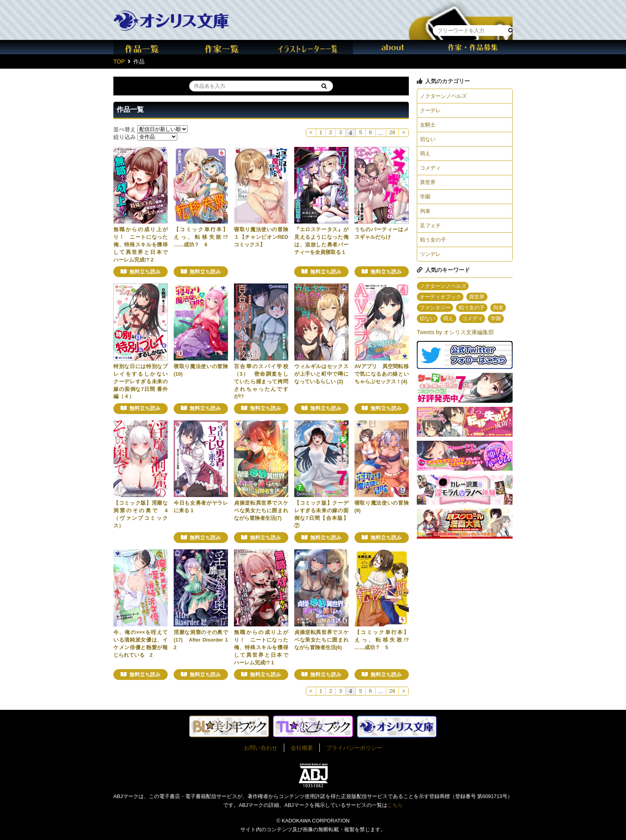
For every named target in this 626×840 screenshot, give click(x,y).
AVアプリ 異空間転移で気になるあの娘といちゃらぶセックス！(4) (382, 374)
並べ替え (125, 129)
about (393, 47)
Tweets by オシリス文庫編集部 (455, 351)
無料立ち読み (145, 272)
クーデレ (431, 111)
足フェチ (431, 230)
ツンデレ (431, 260)
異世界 (428, 186)
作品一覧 (153, 47)
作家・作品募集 (473, 47)
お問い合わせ (261, 748)
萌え (426, 156)
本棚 (461, 13)
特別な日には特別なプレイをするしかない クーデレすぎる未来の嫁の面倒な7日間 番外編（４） (143, 382)
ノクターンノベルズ (445, 96)
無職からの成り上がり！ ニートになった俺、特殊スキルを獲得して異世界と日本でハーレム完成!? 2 (141, 245)
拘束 (426, 216)
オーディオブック (442, 304)
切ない (428, 141)
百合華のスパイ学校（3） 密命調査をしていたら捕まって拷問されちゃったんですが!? (261, 382)
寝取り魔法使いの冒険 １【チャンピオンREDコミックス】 (264, 237)
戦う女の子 (434, 246)
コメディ (431, 171)
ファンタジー (436, 315)
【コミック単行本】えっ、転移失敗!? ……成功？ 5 (384, 640)
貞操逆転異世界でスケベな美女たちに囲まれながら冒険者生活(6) (321, 640)
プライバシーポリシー (354, 748)
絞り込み (125, 137)
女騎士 (428, 126)
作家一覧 (233, 47)
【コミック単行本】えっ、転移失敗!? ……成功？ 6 (203, 237)
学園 (426, 201)
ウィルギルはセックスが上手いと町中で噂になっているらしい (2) (321, 374)
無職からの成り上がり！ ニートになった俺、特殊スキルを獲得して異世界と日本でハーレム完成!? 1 (261, 648)
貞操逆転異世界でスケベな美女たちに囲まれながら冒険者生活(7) (261, 511)
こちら (395, 805)
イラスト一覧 (313, 47)
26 (392, 133)
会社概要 (302, 748)
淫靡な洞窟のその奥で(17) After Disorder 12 (201, 640)
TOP (119, 61)
